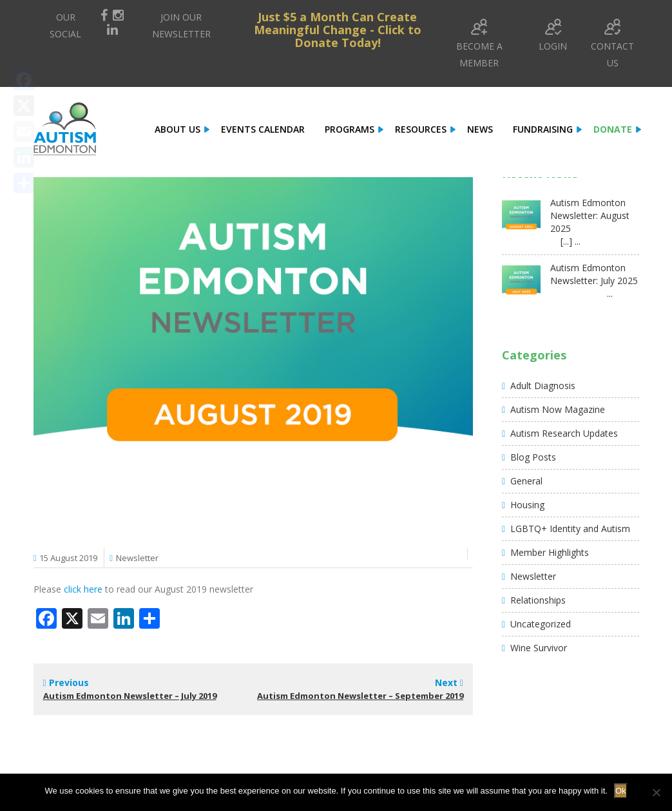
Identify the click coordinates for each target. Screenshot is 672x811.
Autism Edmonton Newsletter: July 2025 (594, 274)
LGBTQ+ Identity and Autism (570, 529)
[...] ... (565, 241)
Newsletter (137, 558)
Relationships (538, 600)
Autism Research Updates (564, 433)
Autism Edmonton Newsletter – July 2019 (130, 696)
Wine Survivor (539, 648)
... (581, 293)
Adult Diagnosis (543, 386)
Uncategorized (541, 624)
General (526, 481)
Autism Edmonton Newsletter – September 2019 (360, 696)
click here (83, 589)
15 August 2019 (68, 558)
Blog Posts (533, 457)
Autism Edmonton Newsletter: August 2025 (590, 215)
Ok (621, 791)
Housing (527, 505)
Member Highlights (550, 552)
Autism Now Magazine (558, 409)
